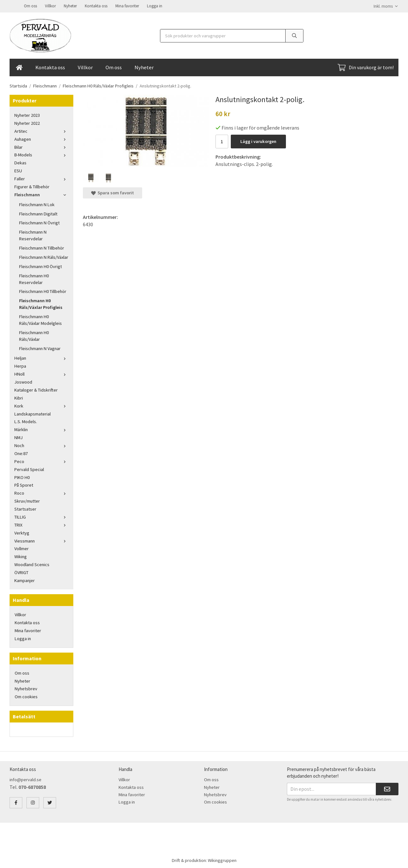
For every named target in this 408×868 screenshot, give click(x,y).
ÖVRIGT (21, 572)
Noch (41, 445)
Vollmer (22, 548)
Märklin (41, 429)
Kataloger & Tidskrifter (36, 389)
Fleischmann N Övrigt (39, 222)
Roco (41, 492)
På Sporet (24, 484)
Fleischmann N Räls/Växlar (44, 257)
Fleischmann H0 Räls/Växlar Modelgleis (40, 319)
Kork (41, 405)
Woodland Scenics (32, 564)
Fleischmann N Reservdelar (33, 235)
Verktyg (22, 532)
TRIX (41, 524)
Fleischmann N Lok (37, 204)
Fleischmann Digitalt (38, 213)
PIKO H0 (22, 477)
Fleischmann (41, 194)
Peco (41, 461)
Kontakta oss (96, 6)
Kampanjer (25, 580)
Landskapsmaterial (33, 413)
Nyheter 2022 (27, 123)
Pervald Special (29, 469)
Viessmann (41, 540)
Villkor (50, 6)
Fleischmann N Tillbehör (42, 247)
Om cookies (26, 696)
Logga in (155, 6)
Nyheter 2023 (27, 115)
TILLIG (41, 516)
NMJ (18, 437)
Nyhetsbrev (26, 688)
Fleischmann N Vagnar (40, 348)
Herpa (20, 365)
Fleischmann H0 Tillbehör (43, 291)
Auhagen (41, 138)
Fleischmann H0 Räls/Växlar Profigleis (41, 303)
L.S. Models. (26, 421)
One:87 (21, 453)
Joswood (23, 381)
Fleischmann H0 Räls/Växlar (34, 335)
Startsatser (25, 508)
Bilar (41, 146)
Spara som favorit (113, 192)
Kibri (19, 397)
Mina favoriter (127, 6)
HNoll (41, 373)
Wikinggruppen (222, 860)
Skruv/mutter (27, 500)
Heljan (41, 357)
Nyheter (70, 6)
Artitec (41, 131)
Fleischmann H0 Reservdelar (34, 278)
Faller (41, 178)
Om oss (30, 6)
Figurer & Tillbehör (32, 186)
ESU (18, 170)
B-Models (41, 154)
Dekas (20, 162)
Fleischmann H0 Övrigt (40, 266)
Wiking (21, 556)
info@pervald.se (25, 779)
